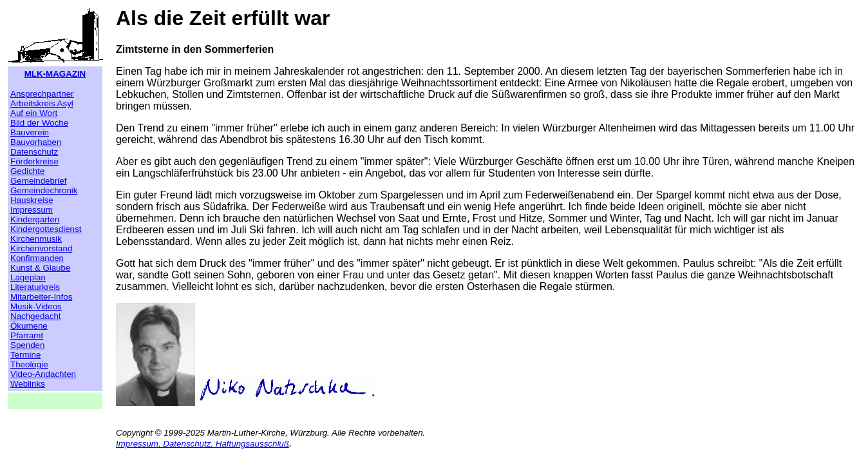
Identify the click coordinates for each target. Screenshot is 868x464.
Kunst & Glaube (40, 268)
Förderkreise (34, 161)
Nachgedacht (36, 316)
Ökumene (29, 326)
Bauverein (30, 132)
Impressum (32, 210)
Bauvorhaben (36, 142)
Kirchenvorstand (41, 248)
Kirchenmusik (36, 239)
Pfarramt (27, 335)
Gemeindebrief (38, 181)
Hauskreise (32, 200)
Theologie (29, 364)
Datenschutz (34, 152)
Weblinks (28, 384)
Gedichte (27, 171)
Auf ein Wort (34, 113)
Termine (25, 355)
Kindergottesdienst (46, 229)
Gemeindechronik (44, 190)
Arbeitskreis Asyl (42, 103)
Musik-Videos (36, 306)
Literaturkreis (35, 287)
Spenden (27, 345)
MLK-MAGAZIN (55, 74)
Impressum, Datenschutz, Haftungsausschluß (203, 444)
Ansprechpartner (42, 94)
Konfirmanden (37, 258)
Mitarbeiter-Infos (41, 297)
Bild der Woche (39, 123)
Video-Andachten (43, 374)
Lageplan (28, 277)
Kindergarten (35, 219)
